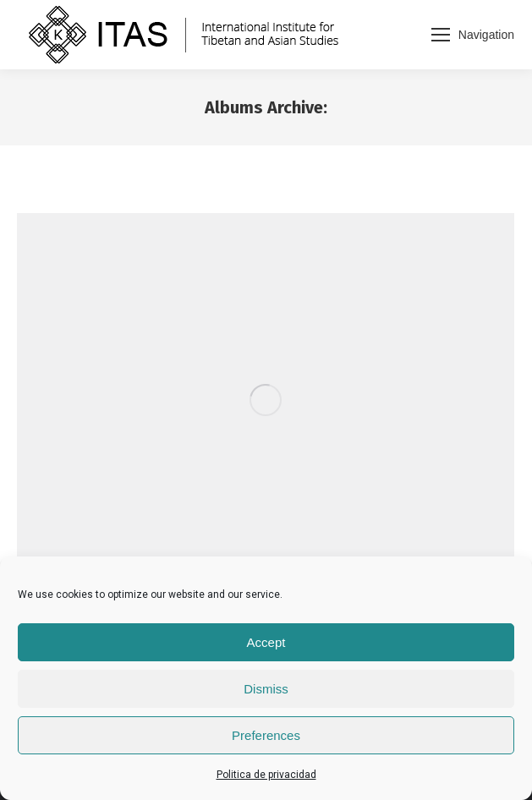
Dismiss (266, 689)
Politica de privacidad (266, 775)
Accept (266, 642)
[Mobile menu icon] (473, 35)
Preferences (266, 735)
